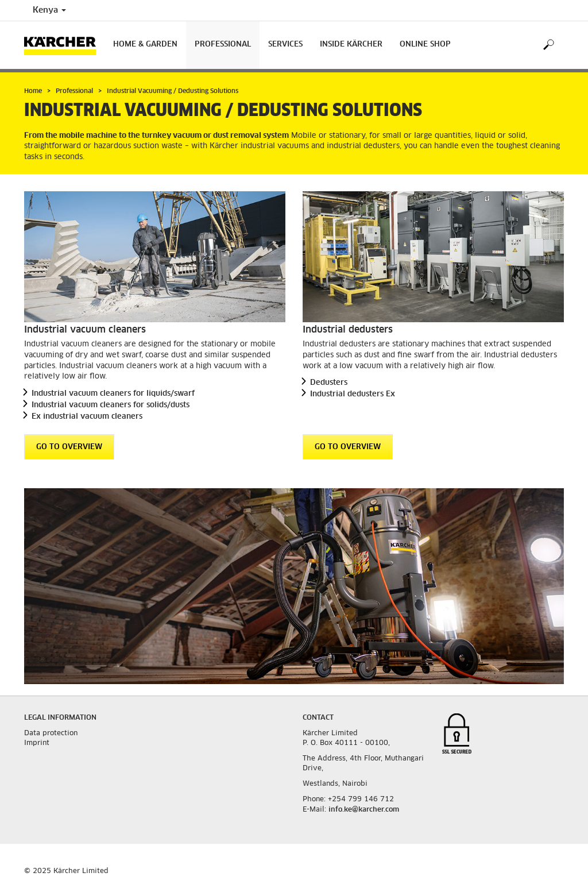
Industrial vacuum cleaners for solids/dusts (111, 405)
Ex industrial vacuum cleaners (87, 417)
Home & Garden (145, 45)
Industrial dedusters (348, 330)
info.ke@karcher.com (364, 810)
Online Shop (425, 45)
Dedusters (329, 383)
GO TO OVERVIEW (69, 447)
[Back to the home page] (64, 45)
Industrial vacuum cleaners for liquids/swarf (113, 394)
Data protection (51, 733)
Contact (318, 718)
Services (285, 45)
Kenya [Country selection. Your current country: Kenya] (49, 10)
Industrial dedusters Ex (353, 394)
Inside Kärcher (351, 45)
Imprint (37, 743)
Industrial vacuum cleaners (85, 330)
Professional (223, 45)
